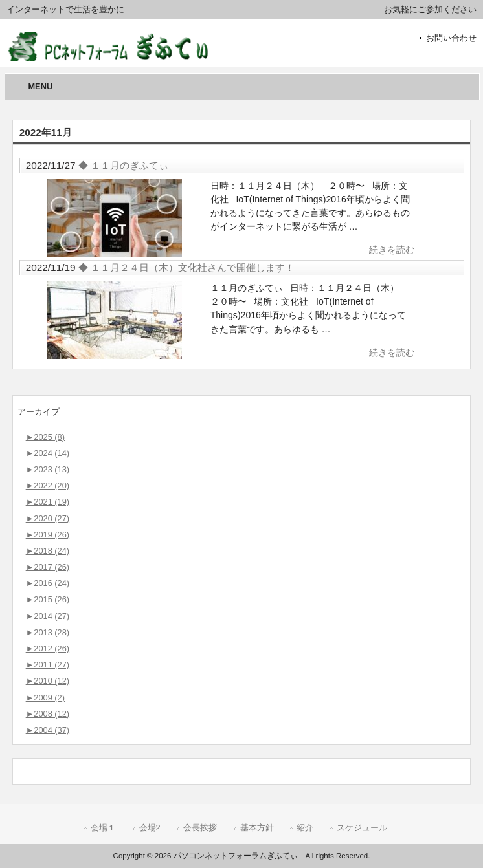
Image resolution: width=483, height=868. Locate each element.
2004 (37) (48, 730)
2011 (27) (48, 665)
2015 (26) (48, 599)
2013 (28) (48, 632)
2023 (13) (48, 469)
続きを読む (392, 250)
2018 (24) (48, 551)
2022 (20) (48, 485)
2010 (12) (48, 681)
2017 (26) (48, 567)
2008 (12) (48, 714)
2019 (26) (48, 535)
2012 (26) (48, 648)
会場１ (103, 828)
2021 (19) (48, 502)
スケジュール (362, 828)
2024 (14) (48, 453)
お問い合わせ (451, 38)
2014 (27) (48, 616)
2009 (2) (45, 698)
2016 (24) (48, 583)
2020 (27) (48, 518)
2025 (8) (45, 437)
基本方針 (257, 828)
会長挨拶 (200, 828)
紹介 (305, 828)
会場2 (150, 828)
